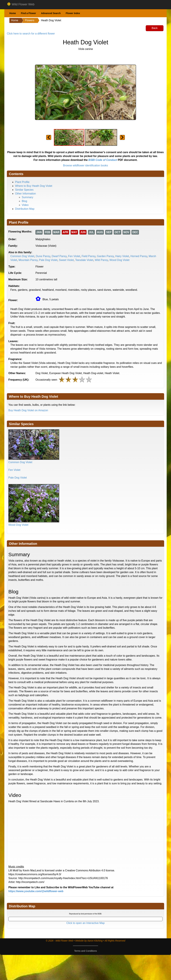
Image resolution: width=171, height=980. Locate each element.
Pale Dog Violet (48, 260)
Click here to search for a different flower (31, 34)
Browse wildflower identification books (86, 165)
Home (13, 13)
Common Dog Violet (22, 256)
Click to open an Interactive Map (86, 923)
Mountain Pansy (28, 260)
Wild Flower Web (21, 5)
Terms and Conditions (85, 951)
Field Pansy (89, 256)
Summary (27, 197)
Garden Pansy (105, 256)
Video (25, 205)
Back (155, 28)
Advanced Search (51, 13)
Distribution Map (25, 209)
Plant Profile (22, 182)
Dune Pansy (43, 256)
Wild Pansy (101, 260)
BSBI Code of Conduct (103, 160)
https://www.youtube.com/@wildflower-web (36, 891)
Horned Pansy (139, 256)
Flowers (30, 20)
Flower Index (73, 13)
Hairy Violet (122, 256)
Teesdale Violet (84, 260)
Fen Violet (74, 256)
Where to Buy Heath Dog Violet (34, 186)
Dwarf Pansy (59, 256)
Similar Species (24, 190)
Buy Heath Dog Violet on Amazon (28, 410)
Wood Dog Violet (119, 260)
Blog (24, 201)
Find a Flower (28, 13)
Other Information (26, 194)
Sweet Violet (66, 260)
